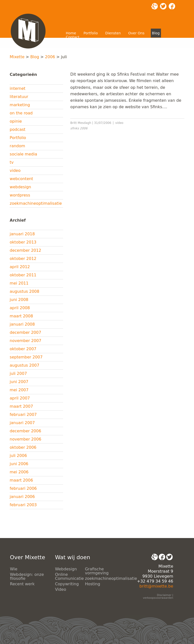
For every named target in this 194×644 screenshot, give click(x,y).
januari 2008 (22, 324)
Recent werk (22, 584)
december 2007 (25, 332)
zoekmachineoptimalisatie (36, 203)
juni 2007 (19, 382)
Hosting (93, 584)
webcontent (21, 179)
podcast (18, 129)
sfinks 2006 (79, 128)
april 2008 (20, 308)
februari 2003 (23, 505)
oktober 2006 (23, 447)
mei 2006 (19, 472)
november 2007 (25, 341)
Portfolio (91, 33)
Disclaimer (164, 595)
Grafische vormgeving (97, 571)
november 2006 (25, 439)
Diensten (113, 33)
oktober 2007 (23, 349)
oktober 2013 (23, 242)
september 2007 (26, 357)
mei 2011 (19, 283)
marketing (20, 105)
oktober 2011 (23, 275)
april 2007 (20, 398)
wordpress (20, 195)
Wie (14, 569)
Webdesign (66, 569)
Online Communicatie (69, 576)
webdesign (20, 187)
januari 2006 (22, 497)
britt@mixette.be (156, 586)
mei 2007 (19, 390)
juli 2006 (18, 456)
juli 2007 (18, 373)
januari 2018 (22, 234)
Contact (73, 37)
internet (18, 88)
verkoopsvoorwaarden (158, 598)
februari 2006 (23, 488)
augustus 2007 (24, 365)
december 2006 (25, 431)
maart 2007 (21, 406)
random (17, 146)
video (15, 171)
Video (60, 589)
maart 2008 (21, 316)
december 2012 (25, 250)
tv (12, 162)
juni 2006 (19, 464)
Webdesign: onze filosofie (27, 576)
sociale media (23, 154)
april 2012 (20, 267)
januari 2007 (22, 423)
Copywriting (67, 584)
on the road (21, 113)
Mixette (17, 57)
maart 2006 (21, 480)
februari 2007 (23, 415)
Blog (156, 33)
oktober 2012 (23, 259)
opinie (16, 121)
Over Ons (136, 33)
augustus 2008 (24, 291)
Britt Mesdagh (81, 123)
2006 (50, 57)
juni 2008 (19, 300)
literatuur (19, 97)
